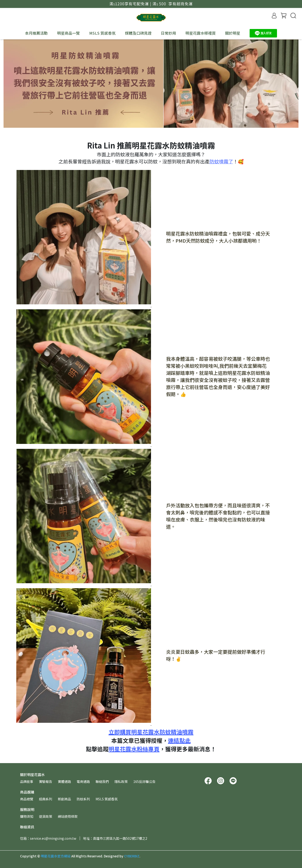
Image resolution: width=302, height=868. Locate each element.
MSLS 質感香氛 (102, 33)
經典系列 (46, 799)
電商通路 (83, 781)
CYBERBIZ (132, 856)
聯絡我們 (102, 781)
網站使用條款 (68, 816)
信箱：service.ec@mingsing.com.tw (48, 838)
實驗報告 (46, 781)
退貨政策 (46, 816)
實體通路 (64, 781)
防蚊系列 (83, 799)
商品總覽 (27, 799)
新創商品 (64, 799)
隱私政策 (121, 781)
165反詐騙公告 (144, 781)
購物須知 (27, 816)
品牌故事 (27, 781)
